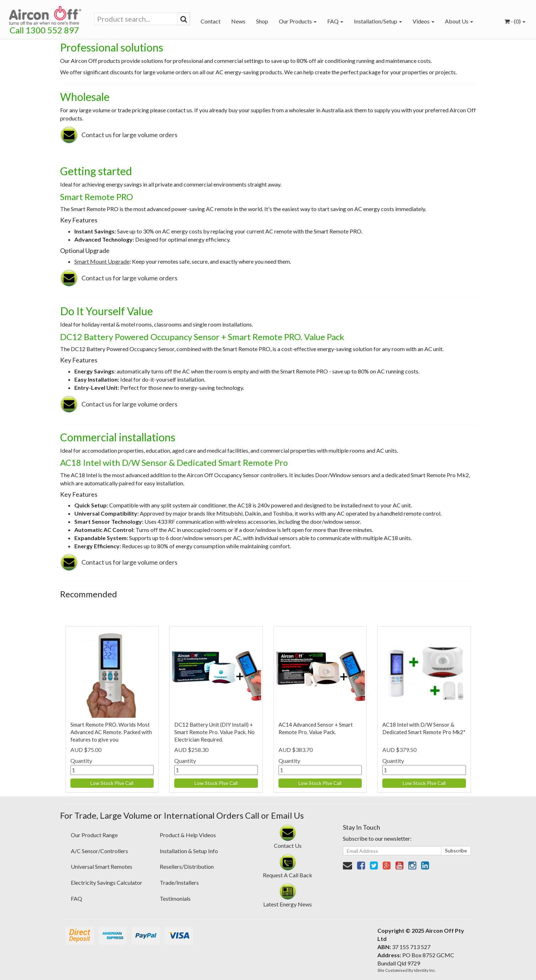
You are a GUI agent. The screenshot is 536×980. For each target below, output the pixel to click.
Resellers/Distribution (187, 866)
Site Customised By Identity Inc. (407, 970)
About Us (459, 21)
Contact (211, 21)
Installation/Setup (378, 21)
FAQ (335, 21)
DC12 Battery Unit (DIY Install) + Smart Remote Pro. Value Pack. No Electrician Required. (214, 732)
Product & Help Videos (188, 835)
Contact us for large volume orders (129, 135)
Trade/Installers (179, 882)
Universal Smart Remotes (102, 866)
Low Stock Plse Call (112, 783)
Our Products (298, 21)
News (238, 21)
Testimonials (175, 898)
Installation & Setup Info (189, 851)
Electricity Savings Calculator (107, 882)
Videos (423, 21)
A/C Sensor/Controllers (99, 851)
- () (515, 21)
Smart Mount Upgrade (102, 261)
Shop (262, 21)
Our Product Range (94, 835)
